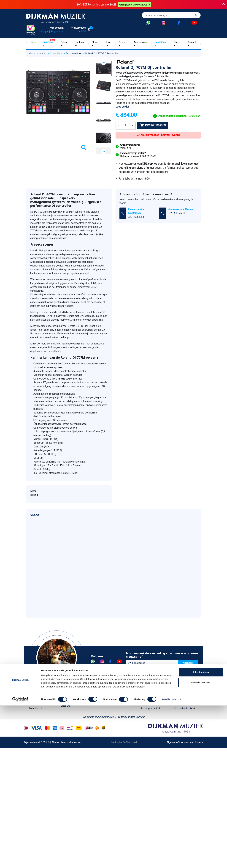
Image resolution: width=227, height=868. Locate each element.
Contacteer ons (37, 824)
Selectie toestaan (201, 845)
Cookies (33, 799)
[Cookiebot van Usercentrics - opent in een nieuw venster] (20, 862)
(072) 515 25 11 (186, 718)
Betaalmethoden (38, 718)
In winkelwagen (153, 125)
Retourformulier (37, 794)
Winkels (65, 739)
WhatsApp (34, 789)
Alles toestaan (201, 835)
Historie (65, 718)
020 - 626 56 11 (137, 217)
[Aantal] (125, 125)
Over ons (65, 713)
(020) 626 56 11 (153, 718)
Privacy (33, 774)
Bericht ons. (177, 116)
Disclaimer (35, 769)
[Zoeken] (171, 15)
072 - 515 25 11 (176, 213)
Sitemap (65, 734)
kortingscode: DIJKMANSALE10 (135, 4)
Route (147, 728)
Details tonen (170, 862)
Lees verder (122, 107)
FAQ (31, 754)
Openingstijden (153, 723)
